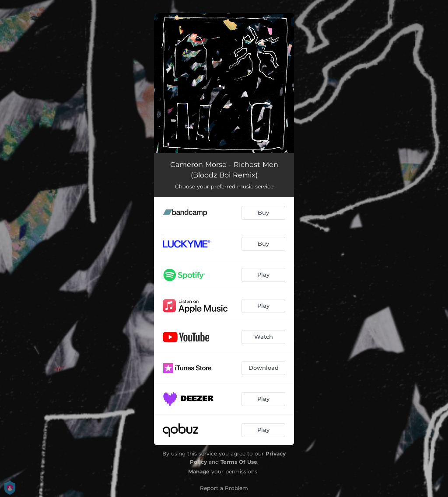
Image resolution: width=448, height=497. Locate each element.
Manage (199, 471)
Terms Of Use (239, 462)
